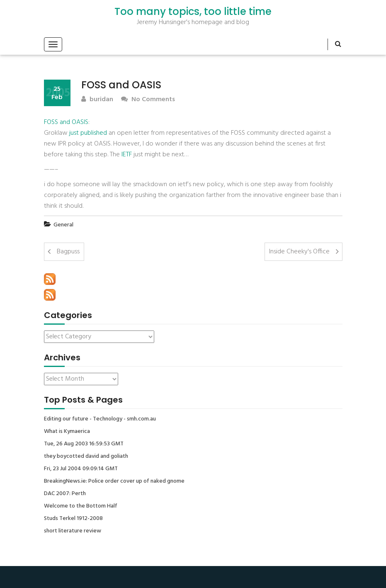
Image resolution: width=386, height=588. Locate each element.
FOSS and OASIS (66, 122)
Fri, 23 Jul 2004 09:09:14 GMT (81, 469)
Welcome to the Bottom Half (81, 506)
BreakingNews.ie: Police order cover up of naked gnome (114, 481)
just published (88, 133)
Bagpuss (68, 252)
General (63, 225)
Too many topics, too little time (193, 12)
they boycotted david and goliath (86, 457)
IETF (127, 155)
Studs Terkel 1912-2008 (73, 519)
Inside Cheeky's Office (299, 252)
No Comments (148, 100)
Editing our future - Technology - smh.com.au (100, 419)
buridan (97, 100)
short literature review (73, 531)
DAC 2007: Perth (65, 494)
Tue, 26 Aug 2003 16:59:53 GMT (84, 444)
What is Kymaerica (67, 432)
